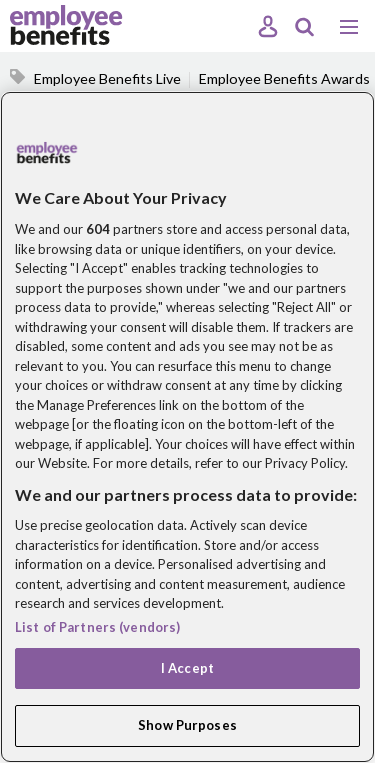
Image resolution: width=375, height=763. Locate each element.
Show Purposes (187, 725)
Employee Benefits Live (107, 78)
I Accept (187, 668)
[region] (187, 427)
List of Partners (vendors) (97, 627)
